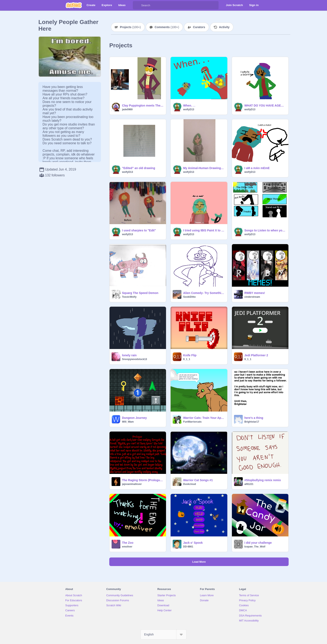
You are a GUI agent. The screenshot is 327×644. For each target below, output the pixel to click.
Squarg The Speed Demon (140, 293)
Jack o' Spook (193, 543)
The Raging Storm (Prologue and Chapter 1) (143, 480)
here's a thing (254, 418)
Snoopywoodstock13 (135, 359)
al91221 (249, 484)
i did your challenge (258, 543)
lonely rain (129, 355)
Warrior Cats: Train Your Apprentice (204, 418)
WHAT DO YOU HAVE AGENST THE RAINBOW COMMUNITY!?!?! (265, 105)
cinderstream (252, 297)
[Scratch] (74, 5)
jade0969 (127, 109)
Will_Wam (128, 422)
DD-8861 (188, 547)
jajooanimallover (132, 484)
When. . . (189, 105)
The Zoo (128, 543)
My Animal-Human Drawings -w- (204, 168)
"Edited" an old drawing (139, 168)
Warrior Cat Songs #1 (198, 480)
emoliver (127, 547)
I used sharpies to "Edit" (139, 230)
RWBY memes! (255, 293)
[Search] (137, 5)
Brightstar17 (252, 422)
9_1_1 (187, 359)
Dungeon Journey (134, 418)
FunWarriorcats (192, 422)
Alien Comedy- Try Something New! (204, 293)
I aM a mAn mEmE (257, 168)
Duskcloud (189, 484)
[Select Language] (163, 634)
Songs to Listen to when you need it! (265, 230)
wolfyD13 (189, 109)
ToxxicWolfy (129, 297)
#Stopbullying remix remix (263, 480)
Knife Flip (190, 355)
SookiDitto (189, 297)
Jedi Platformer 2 (256, 355)
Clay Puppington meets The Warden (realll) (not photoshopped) (143, 105)
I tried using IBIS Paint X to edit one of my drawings (204, 230)
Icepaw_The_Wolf (255, 547)
